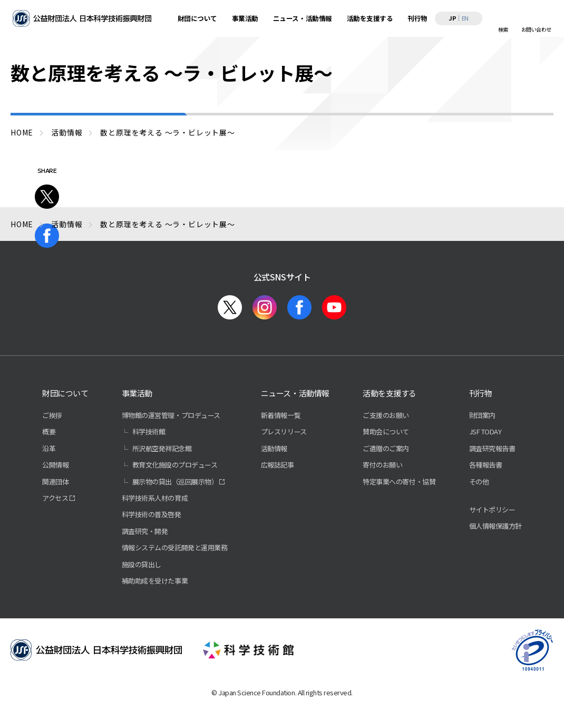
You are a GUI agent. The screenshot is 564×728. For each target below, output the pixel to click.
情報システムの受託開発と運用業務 (174, 547)
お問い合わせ (536, 29)
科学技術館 (149, 431)
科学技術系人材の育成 (155, 498)
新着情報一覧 (281, 415)
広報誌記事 (278, 465)
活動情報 (274, 448)
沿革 (49, 448)
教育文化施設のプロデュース (175, 465)
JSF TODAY (485, 431)
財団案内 (482, 415)
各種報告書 (486, 465)
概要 (49, 431)
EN (465, 18)
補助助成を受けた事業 (155, 581)
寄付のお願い (382, 465)
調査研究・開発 (145, 531)
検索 (503, 29)
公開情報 (55, 465)
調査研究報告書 (492, 448)
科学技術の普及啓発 (152, 514)
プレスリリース (284, 431)
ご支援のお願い (386, 415)
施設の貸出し (142, 564)
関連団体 (55, 482)
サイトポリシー (492, 509)
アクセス (55, 498)
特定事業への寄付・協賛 (399, 482)
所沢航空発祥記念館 (162, 448)
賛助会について (386, 431)
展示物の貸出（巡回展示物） (175, 482)
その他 (479, 482)
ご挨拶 (52, 415)
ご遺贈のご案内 (386, 448)
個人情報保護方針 (495, 526)
